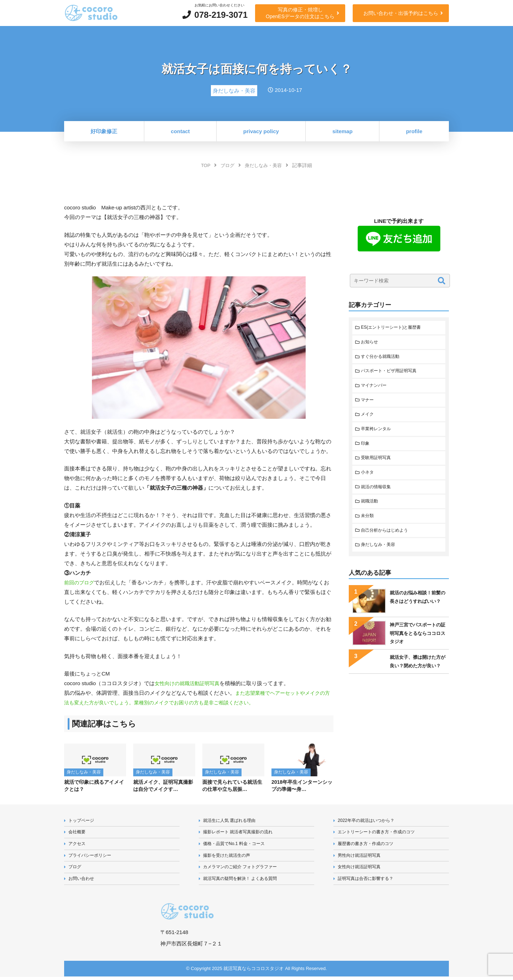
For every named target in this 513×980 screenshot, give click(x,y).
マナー (369, 403)
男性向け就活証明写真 (361, 858)
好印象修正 (104, 131)
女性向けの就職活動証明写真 (189, 683)
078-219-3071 (221, 15)
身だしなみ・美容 (380, 554)
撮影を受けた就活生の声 (229, 858)
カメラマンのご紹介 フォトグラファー (243, 870)
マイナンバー (375, 388)
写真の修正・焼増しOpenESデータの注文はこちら (300, 13)
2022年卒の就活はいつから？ (369, 821)
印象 (366, 449)
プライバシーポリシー (92, 858)
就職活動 (371, 509)
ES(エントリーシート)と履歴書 (394, 328)
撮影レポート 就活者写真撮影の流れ (241, 833)
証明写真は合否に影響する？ (368, 882)
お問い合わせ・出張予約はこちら (401, 13)
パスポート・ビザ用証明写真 (392, 373)
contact (180, 131)
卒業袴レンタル (378, 434)
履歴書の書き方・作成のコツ (368, 846)
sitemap (343, 131)
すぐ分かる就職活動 (382, 358)
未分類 (369, 524)
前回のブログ (80, 582)
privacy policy (261, 131)
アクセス (78, 846)
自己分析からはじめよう (387, 539)
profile (414, 131)
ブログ (76, 870)
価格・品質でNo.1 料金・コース (237, 846)
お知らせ (371, 343)
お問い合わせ (83, 882)
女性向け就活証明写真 (361, 870)
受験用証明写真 (378, 464)
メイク (369, 419)
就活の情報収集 (378, 494)
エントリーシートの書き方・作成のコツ (380, 833)
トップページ (83, 821)
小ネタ (369, 479)
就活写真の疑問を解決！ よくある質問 (243, 882)
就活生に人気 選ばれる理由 (232, 821)
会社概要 (78, 833)
